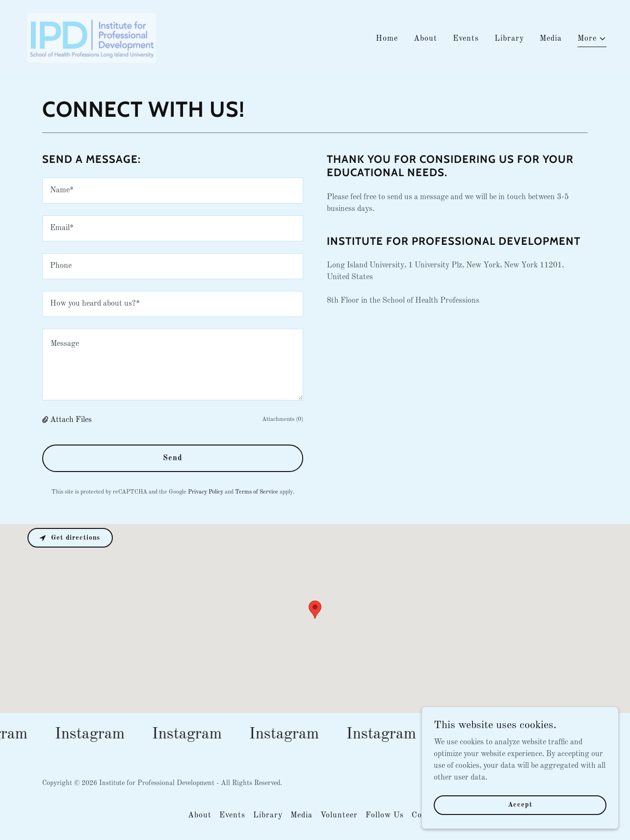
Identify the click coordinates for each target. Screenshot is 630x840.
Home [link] (387, 39)
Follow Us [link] (385, 815)
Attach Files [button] (71, 420)
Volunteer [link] (339, 815)
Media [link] (551, 39)
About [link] (425, 39)
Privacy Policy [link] (206, 492)
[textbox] (173, 191)
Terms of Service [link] (257, 492)
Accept (520, 805)
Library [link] (509, 39)
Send (173, 458)
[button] (592, 40)
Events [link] (466, 39)
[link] (91, 37)
